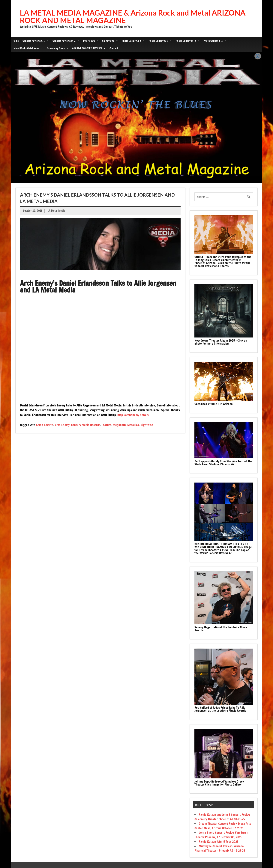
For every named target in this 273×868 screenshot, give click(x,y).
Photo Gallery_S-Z (215, 41)
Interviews (91, 41)
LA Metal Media (56, 211)
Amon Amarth (45, 425)
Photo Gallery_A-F (133, 41)
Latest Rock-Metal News (28, 48)
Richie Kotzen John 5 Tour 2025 (219, 842)
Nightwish (147, 425)
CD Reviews (110, 41)
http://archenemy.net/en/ (133, 415)
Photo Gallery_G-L (160, 41)
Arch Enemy (62, 425)
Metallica (133, 425)
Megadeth (119, 425)
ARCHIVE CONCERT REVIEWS (89, 48)
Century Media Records (86, 425)
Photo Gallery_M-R (188, 41)
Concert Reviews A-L (36, 41)
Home (16, 41)
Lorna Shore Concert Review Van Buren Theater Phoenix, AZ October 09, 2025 (221, 835)
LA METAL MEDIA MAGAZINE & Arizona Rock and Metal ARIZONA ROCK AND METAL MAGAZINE (133, 16)
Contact (114, 48)
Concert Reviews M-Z (66, 41)
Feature (106, 425)
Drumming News (58, 48)
